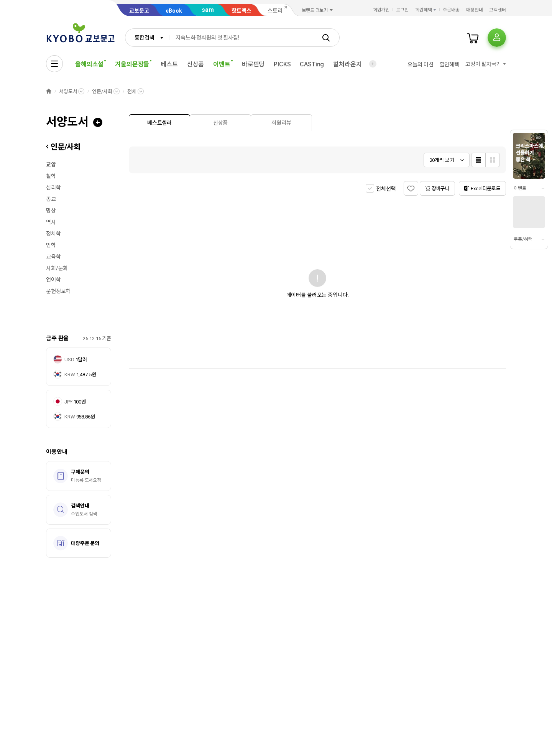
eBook (174, 11)
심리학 (53, 188)
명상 (51, 211)
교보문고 (139, 11)
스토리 (275, 11)
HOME (49, 91)
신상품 (196, 64)
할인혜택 (449, 64)
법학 (51, 245)
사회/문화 (57, 268)
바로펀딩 (253, 64)
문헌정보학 (58, 291)
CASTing (312, 64)
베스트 (169, 64)
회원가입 (381, 10)
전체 (132, 91)
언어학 (53, 280)
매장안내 (475, 10)
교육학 (53, 257)
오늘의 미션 (420, 64)
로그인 (402, 10)
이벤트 (520, 188)
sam (208, 10)
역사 (51, 222)
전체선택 (386, 189)
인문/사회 (102, 91)
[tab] (159, 123)
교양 (51, 165)
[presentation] (159, 123)
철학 (51, 176)
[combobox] (147, 38)
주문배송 (451, 10)
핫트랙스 (242, 11)
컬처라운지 (347, 64)
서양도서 (68, 91)
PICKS (282, 64)
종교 (51, 199)
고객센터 (498, 10)
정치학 (53, 234)
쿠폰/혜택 (523, 239)
